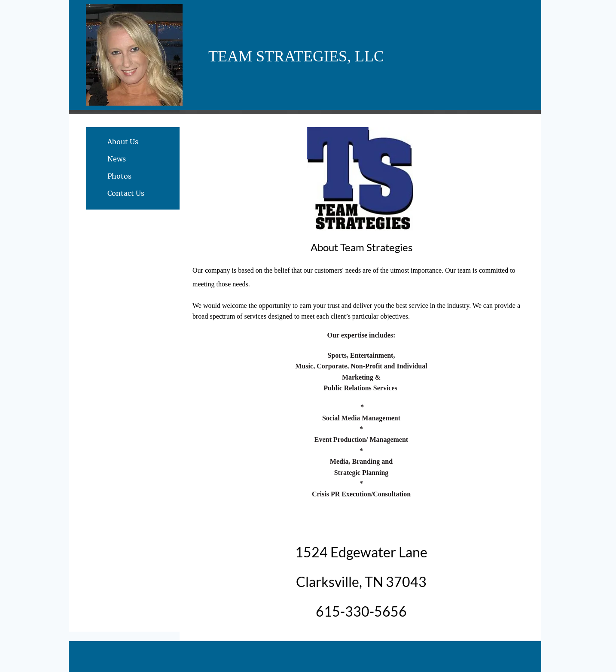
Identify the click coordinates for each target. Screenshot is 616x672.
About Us (123, 142)
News (117, 159)
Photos (119, 176)
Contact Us (126, 193)
